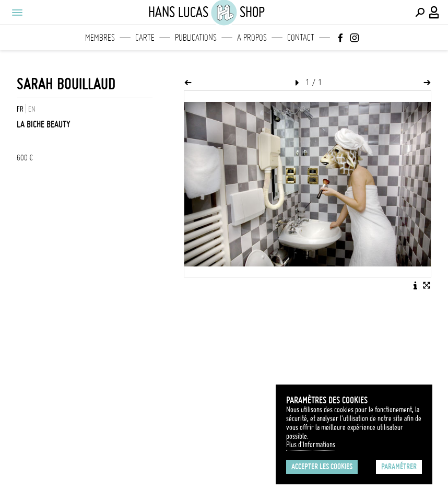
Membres (100, 38)
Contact (301, 38)
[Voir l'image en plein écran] (427, 285)
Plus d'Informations (311, 445)
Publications (196, 38)
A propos (252, 38)
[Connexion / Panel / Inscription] (434, 13)
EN (32, 109)
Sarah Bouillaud (66, 84)
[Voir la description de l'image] (415, 285)
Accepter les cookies (322, 467)
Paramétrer (399, 467)
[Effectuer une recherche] (420, 13)
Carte (145, 38)
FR (20, 109)
